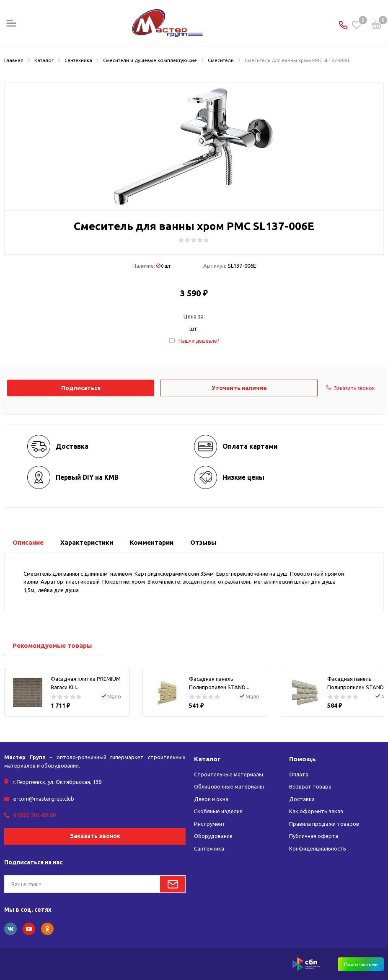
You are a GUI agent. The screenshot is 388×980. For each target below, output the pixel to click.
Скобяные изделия (218, 811)
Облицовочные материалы (229, 786)
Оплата (299, 774)
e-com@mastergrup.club (44, 799)
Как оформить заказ (316, 811)
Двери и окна (211, 799)
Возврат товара (310, 786)
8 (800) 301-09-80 (35, 815)
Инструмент (210, 824)
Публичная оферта (314, 836)
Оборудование (213, 836)
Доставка (302, 799)
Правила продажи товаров (324, 824)
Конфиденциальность (318, 848)
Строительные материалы (229, 774)
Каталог (207, 759)
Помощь (303, 759)
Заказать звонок (95, 836)
